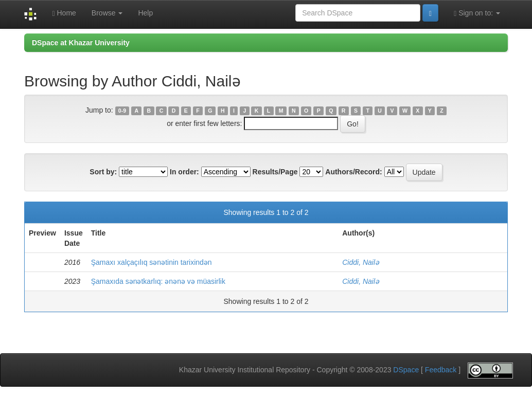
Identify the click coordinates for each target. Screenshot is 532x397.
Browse (107, 13)
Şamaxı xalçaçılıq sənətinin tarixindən (152, 262)
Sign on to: (477, 13)
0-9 (122, 111)
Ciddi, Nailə (361, 262)
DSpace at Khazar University (81, 43)
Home (64, 13)
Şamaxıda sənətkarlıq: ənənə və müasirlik (158, 281)
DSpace (406, 370)
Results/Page (275, 172)
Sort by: (103, 172)
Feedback (441, 370)
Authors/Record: (353, 172)
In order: (184, 172)
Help (145, 13)
